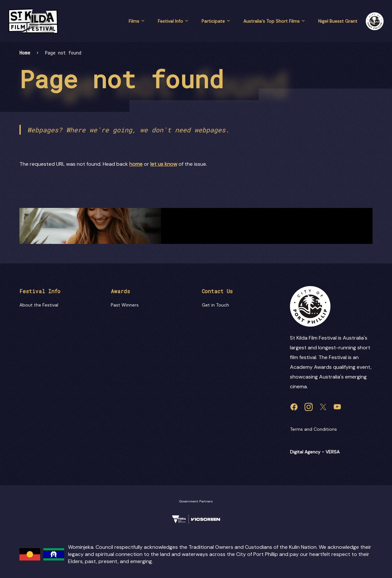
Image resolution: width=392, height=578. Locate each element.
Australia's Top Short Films (274, 21)
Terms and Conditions (313, 429)
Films (137, 21)
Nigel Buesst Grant (338, 21)
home (136, 164)
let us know (164, 164)
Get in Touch (215, 305)
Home (25, 53)
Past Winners (125, 305)
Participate (216, 21)
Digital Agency (305, 452)
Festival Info (173, 21)
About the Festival (39, 305)
